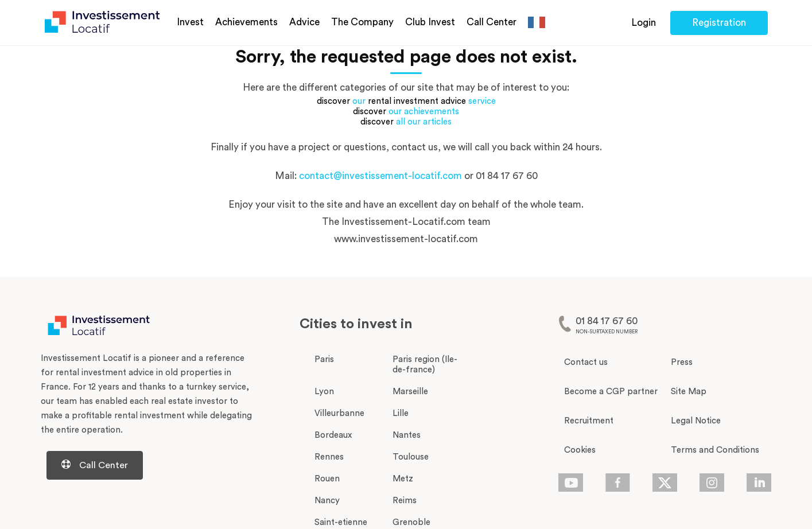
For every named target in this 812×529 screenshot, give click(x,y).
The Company (362, 22)
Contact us (586, 362)
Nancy (327, 501)
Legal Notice (696, 421)
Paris (324, 359)
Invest (190, 22)
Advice (304, 22)
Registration (719, 23)
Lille (401, 413)
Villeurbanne (339, 413)
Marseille (410, 392)
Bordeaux (333, 435)
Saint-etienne (341, 522)
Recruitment (589, 421)
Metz (403, 479)
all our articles (424, 122)
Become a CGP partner (611, 392)
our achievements (424, 112)
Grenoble (411, 522)
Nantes (407, 435)
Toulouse (411, 457)
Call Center (492, 22)
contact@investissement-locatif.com (380, 176)
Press (682, 362)
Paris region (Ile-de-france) (425, 365)
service (482, 101)
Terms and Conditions (715, 450)
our (359, 101)
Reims (405, 501)
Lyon (324, 392)
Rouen (327, 479)
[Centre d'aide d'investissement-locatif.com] (147, 465)
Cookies (580, 450)
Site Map (689, 392)
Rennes (329, 457)
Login (644, 23)
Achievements (246, 22)
